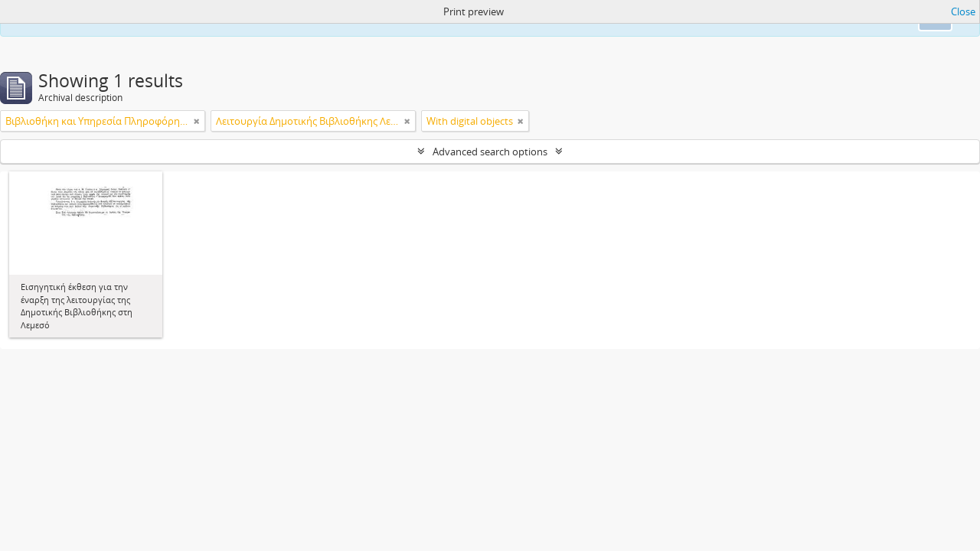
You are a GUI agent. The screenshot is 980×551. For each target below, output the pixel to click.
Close (963, 11)
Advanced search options (490, 152)
